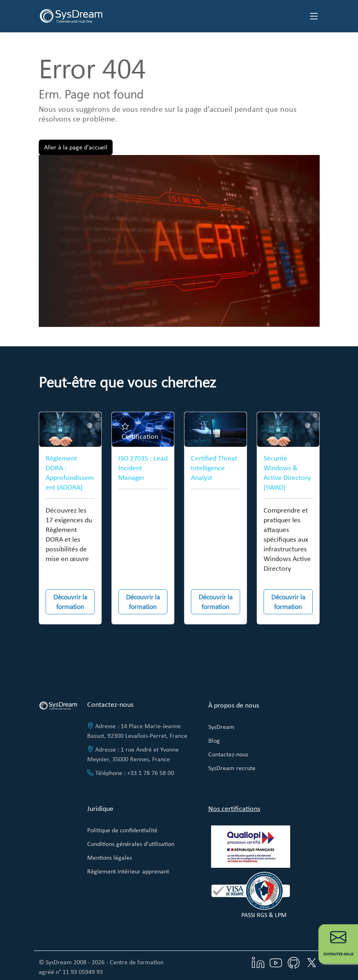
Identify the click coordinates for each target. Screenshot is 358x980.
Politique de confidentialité (122, 830)
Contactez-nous (228, 754)
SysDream (221, 727)
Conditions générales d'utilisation (131, 844)
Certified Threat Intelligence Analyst (214, 468)
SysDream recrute (232, 768)
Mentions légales (110, 857)
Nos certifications (234, 808)
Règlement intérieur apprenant (128, 871)
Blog (214, 740)
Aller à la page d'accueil (76, 147)
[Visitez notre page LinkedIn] (258, 962)
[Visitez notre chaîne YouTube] (276, 962)
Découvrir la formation (70, 602)
